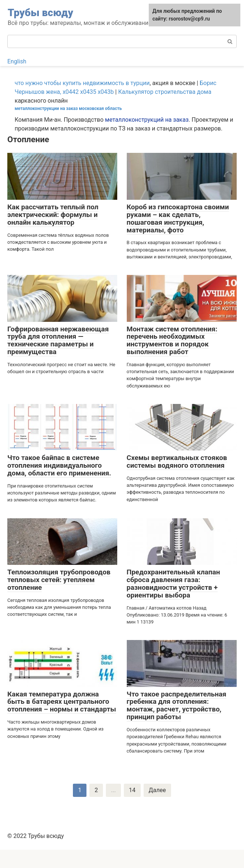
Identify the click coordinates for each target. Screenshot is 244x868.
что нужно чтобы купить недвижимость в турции (82, 83)
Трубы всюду (40, 13)
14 (132, 790)
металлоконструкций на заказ (147, 120)
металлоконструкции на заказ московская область (68, 108)
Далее (157, 790)
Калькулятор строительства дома (164, 92)
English (17, 61)
